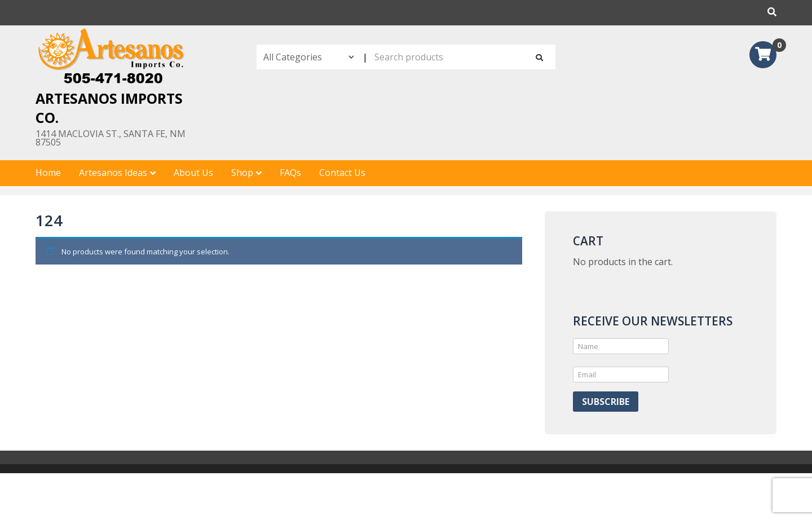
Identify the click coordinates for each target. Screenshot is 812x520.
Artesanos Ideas (113, 173)
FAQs (290, 173)
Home (48, 173)
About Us (193, 173)
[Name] (621, 346)
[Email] (621, 374)
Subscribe (606, 402)
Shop (242, 173)
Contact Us (342, 173)
